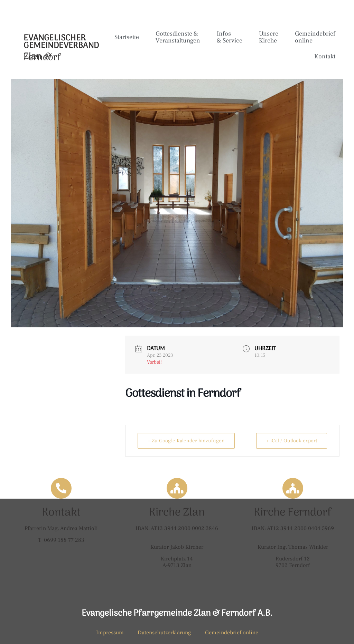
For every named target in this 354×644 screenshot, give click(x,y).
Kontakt (325, 56)
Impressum (110, 633)
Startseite (127, 37)
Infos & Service (230, 37)
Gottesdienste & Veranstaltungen (178, 37)
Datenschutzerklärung (164, 633)
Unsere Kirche (269, 37)
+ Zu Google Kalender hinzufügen (186, 441)
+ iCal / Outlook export (292, 441)
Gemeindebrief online (315, 37)
